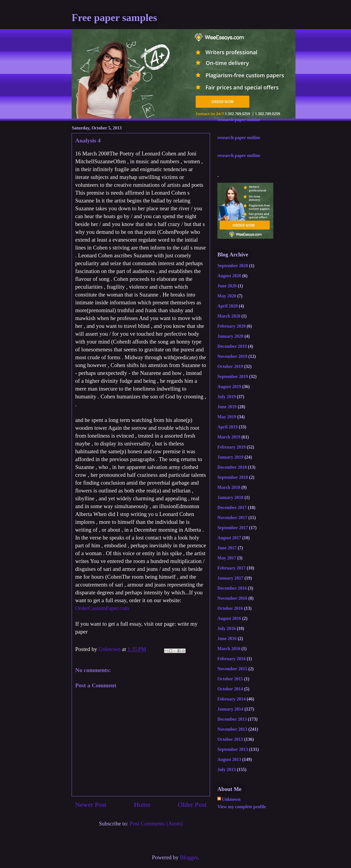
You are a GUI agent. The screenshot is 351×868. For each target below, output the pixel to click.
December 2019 (232, 346)
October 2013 (230, 739)
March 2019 (229, 437)
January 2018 (230, 497)
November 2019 (232, 356)
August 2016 (229, 618)
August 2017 (229, 538)
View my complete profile (242, 807)
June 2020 (227, 286)
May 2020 (227, 296)
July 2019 (227, 397)
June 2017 (227, 548)
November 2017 (232, 518)
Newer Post (91, 805)
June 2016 (227, 638)
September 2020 (233, 266)
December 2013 (232, 719)
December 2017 (232, 507)
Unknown (231, 799)
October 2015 (230, 679)
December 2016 (232, 588)
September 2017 (233, 528)
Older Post (192, 805)
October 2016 (230, 608)
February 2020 (231, 326)
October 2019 (230, 366)
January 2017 (230, 578)
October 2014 (230, 689)
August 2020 (229, 276)
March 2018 (229, 487)
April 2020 (228, 306)
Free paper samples (114, 18)
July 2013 (227, 769)
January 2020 (230, 336)
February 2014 (231, 699)
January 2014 (230, 709)
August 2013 (229, 759)
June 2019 (227, 407)
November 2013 (232, 729)
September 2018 (233, 477)
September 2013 (233, 749)
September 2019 (233, 376)
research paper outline (239, 120)
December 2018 (232, 467)
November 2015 (232, 669)
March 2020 (229, 316)
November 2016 (232, 598)
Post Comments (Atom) (156, 824)
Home (142, 805)
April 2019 (228, 427)
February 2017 (231, 568)
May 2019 (227, 417)
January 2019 (230, 457)
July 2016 (227, 628)
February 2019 (231, 447)
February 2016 (231, 659)
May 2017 (227, 558)
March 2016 (229, 649)
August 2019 (229, 387)
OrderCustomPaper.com (102, 608)
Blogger (189, 857)
